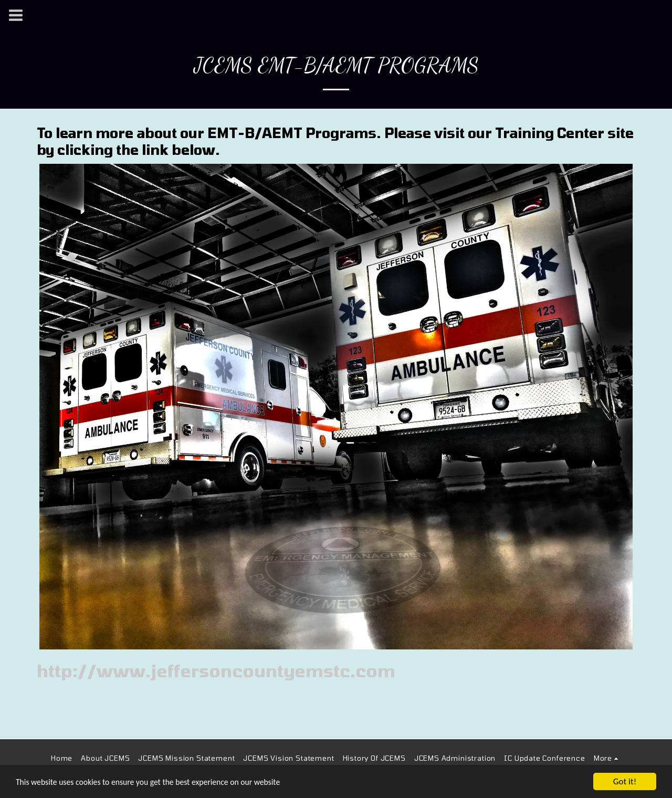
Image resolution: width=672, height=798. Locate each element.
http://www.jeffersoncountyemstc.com (216, 670)
